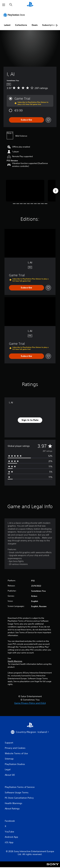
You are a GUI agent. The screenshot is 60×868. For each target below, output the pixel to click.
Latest (7, 25)
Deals (35, 25)
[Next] (56, 191)
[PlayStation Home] (30, 5)
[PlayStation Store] (15, 15)
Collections (21, 25)
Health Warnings (15, 661)
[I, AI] (25, 191)
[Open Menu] (4, 5)
